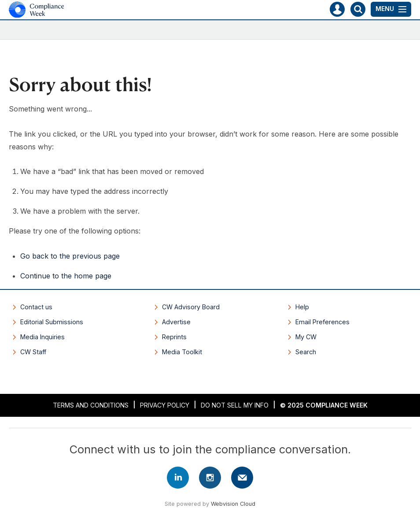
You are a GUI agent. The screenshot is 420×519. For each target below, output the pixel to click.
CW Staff (33, 352)
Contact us (36, 307)
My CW (306, 337)
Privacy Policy (165, 405)
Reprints (174, 337)
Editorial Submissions (52, 322)
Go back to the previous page (70, 256)
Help (302, 307)
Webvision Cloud (233, 504)
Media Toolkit (182, 352)
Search (306, 352)
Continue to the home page (66, 276)
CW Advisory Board (191, 307)
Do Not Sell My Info (235, 405)
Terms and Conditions (91, 405)
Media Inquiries (42, 337)
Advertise (176, 322)
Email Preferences (322, 322)
